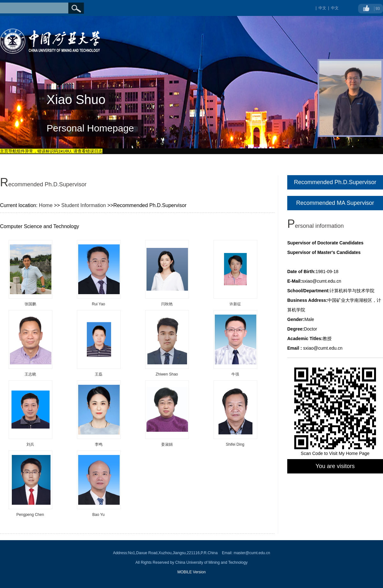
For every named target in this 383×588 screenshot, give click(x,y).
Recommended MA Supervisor (335, 203)
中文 (335, 8)
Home (46, 205)
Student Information (84, 205)
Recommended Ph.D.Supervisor (335, 182)
